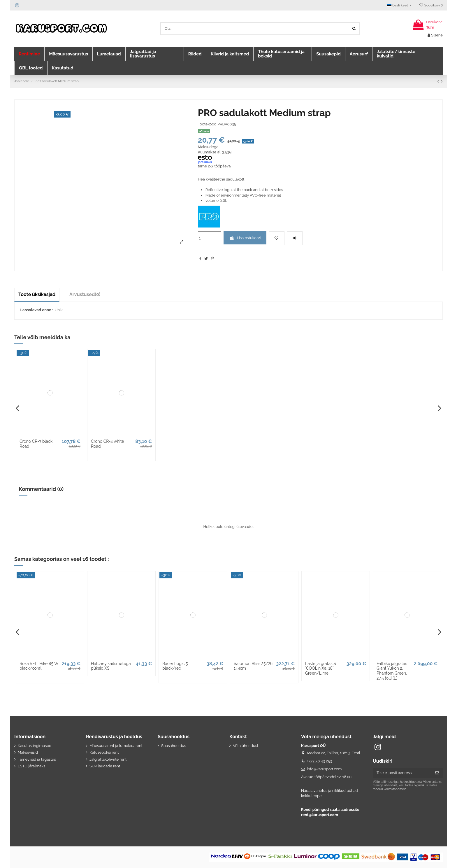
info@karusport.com (324, 769)
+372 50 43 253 (319, 761)
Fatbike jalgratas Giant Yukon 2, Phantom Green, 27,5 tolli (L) (392, 671)
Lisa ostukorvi (245, 238)
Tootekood (207, 124)
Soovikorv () (431, 5)
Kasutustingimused (35, 746)
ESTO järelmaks (31, 766)
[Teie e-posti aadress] (402, 773)
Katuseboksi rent (104, 752)
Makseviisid (28, 752)
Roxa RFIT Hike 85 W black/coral (39, 666)
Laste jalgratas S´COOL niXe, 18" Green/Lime (321, 668)
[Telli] (437, 773)
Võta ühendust (246, 746)
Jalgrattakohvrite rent (108, 759)
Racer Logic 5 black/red (175, 666)
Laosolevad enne (36, 310)
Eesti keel (400, 5)
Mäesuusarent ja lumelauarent (116, 746)
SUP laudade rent (105, 766)
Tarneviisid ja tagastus (37, 759)
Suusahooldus (174, 746)
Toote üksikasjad (37, 294)
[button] (29, 54)
